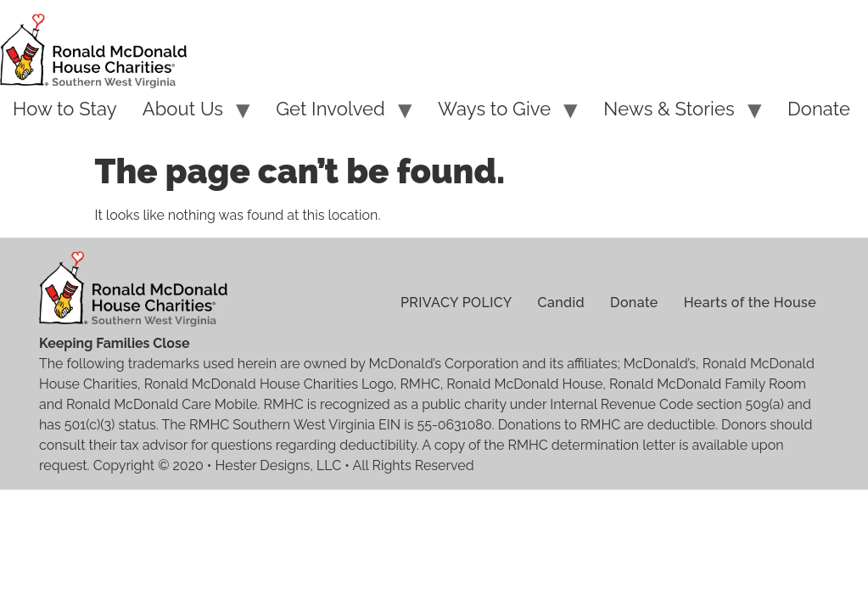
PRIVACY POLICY (456, 303)
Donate (819, 109)
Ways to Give (494, 109)
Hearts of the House (750, 303)
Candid (561, 303)
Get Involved (330, 109)
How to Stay (65, 109)
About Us (183, 109)
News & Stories (669, 109)
